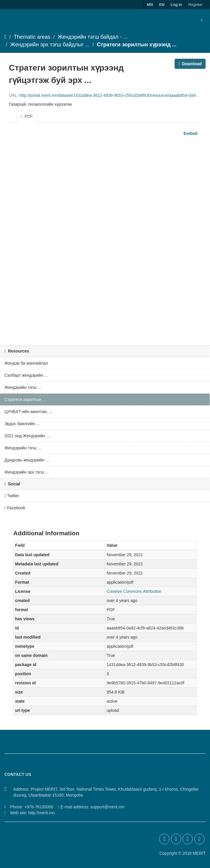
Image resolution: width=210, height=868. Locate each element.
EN (162, 5)
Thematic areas (32, 37)
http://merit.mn (41, 813)
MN (150, 5)
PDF (27, 116)
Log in (177, 5)
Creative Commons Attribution (134, 591)
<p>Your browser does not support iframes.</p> (105, 239)
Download (190, 64)
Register (196, 5)
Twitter (12, 496)
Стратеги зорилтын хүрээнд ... (137, 45)
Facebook (15, 508)
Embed (190, 133)
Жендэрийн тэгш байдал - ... (93, 37)
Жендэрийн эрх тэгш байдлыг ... (50, 45)
